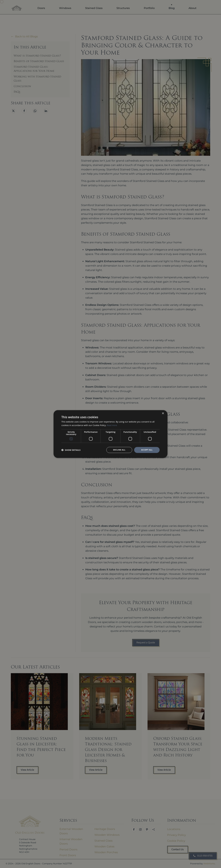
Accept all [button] (147, 450)
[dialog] (110, 434)
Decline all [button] (119, 450)
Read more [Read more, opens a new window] (112, 425)
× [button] (163, 413)
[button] (71, 450)
